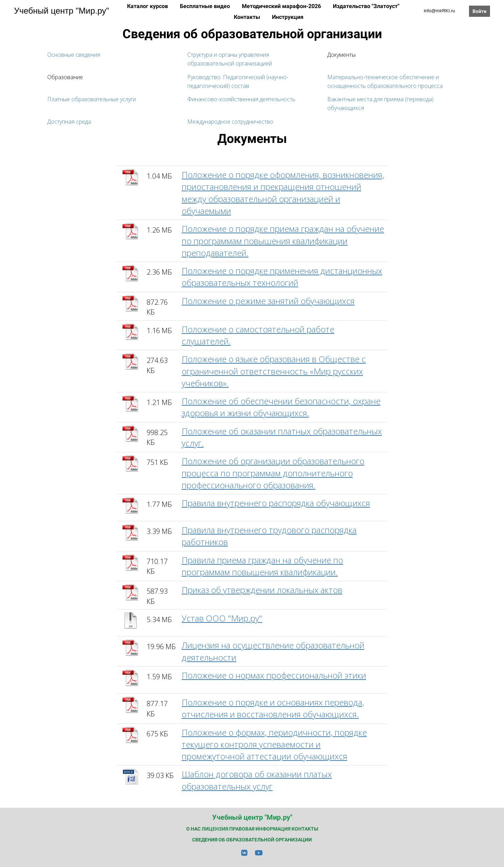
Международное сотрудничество (230, 122)
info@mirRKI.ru (439, 11)
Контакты (248, 17)
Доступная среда (69, 122)
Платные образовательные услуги (92, 99)
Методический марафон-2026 (282, 6)
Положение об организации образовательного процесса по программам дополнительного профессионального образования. (273, 473)
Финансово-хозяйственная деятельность (241, 99)
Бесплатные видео (206, 6)
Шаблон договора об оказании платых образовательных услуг (257, 780)
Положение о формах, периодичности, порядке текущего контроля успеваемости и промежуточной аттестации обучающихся (274, 744)
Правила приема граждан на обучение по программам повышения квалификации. (262, 566)
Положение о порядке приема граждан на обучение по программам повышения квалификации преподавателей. (283, 241)
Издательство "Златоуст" (366, 6)
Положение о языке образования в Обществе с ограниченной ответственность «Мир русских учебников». (274, 371)
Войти (479, 11)
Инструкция (288, 17)
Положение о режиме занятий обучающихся (268, 301)
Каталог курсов (148, 6)
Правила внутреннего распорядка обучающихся (276, 503)
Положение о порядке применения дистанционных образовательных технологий (282, 277)
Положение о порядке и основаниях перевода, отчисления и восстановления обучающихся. (273, 708)
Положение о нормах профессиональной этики (274, 675)
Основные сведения (74, 55)
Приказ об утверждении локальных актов (262, 590)
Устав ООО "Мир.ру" (222, 618)
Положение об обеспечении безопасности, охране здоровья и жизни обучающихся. (281, 407)
